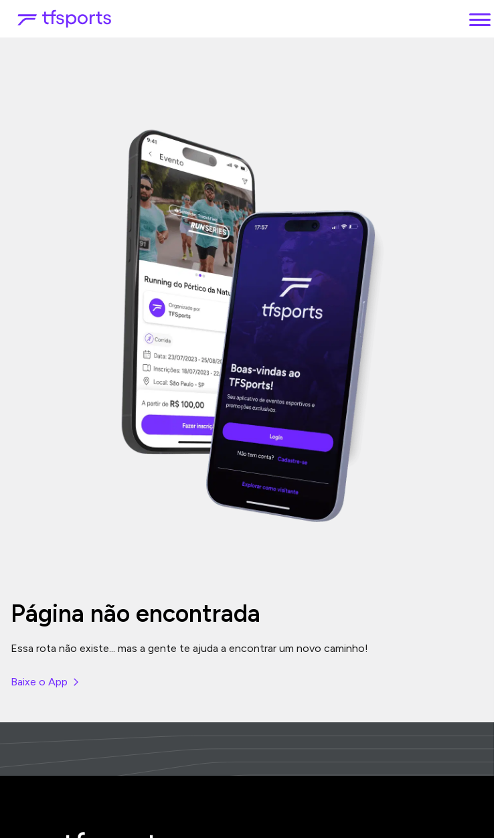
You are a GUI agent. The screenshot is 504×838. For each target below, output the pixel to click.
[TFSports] (64, 19)
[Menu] (480, 19)
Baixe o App (46, 682)
